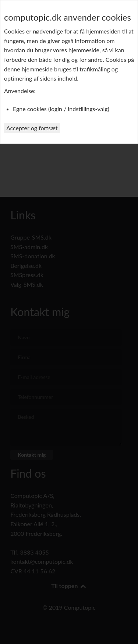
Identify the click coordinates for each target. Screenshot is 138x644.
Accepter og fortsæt (32, 128)
